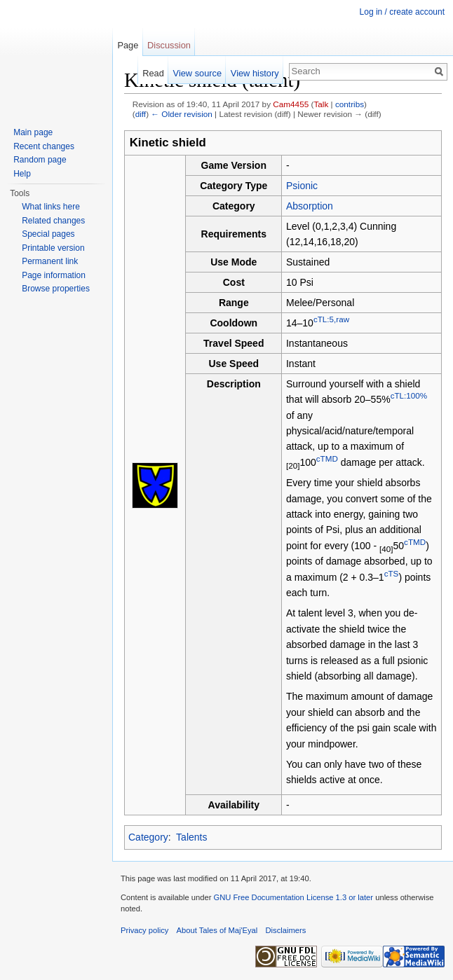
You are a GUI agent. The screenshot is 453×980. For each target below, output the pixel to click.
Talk (321, 104)
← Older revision (182, 114)
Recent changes (44, 146)
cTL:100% (409, 396)
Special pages (48, 234)
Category (148, 837)
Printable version (53, 248)
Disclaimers (286, 930)
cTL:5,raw (331, 319)
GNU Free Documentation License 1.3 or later (293, 897)
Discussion (169, 45)
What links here (51, 207)
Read (153, 73)
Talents (191, 837)
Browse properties (56, 289)
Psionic (302, 186)
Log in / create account (402, 12)
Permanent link (50, 261)
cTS (392, 573)
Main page (33, 132)
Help (22, 174)
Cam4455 (291, 104)
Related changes (53, 221)
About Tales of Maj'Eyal (217, 930)
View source (197, 73)
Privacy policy (144, 930)
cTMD (327, 458)
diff (141, 114)
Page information (54, 275)
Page (128, 45)
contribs (350, 104)
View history (255, 73)
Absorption (310, 206)
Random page (40, 160)
